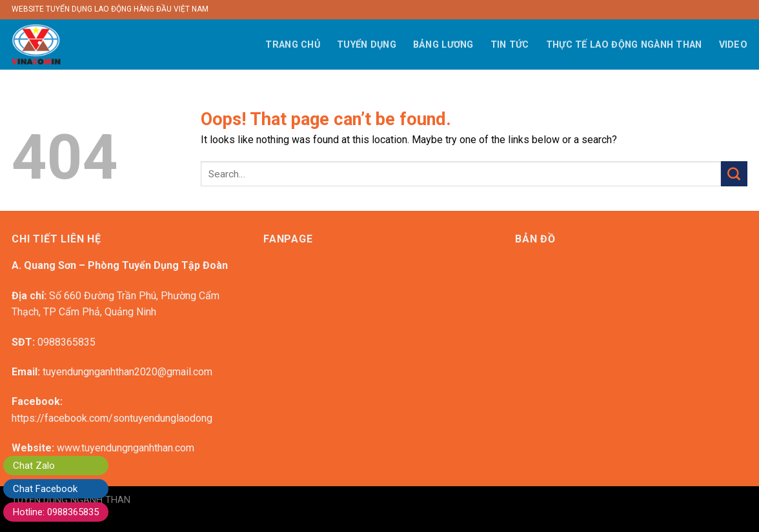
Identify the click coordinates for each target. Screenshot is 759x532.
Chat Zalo (34, 466)
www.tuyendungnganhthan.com (126, 448)
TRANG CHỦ (293, 45)
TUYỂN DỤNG (367, 45)
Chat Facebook (45, 489)
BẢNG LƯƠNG (443, 45)
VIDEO (733, 45)
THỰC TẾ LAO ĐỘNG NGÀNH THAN (624, 45)
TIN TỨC (510, 45)
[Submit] (734, 174)
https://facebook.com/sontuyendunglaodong (112, 418)
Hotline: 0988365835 (56, 512)
